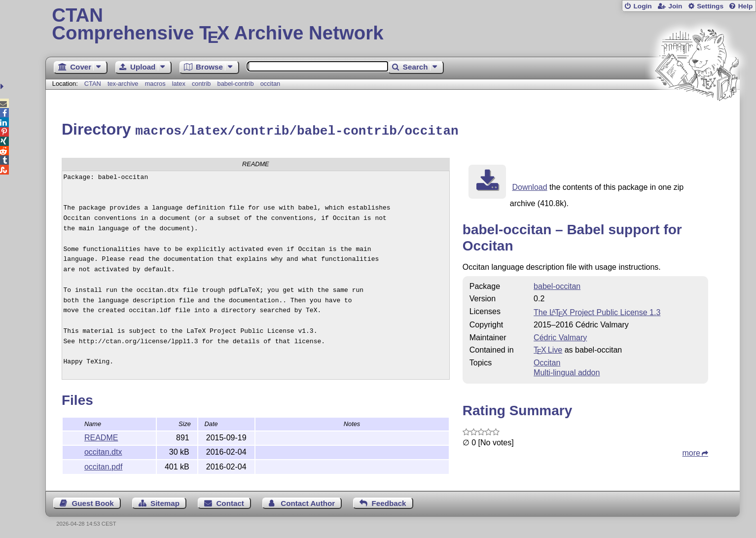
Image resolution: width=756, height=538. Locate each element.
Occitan (547, 361)
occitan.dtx (103, 450)
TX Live (548, 348)
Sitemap (165, 502)
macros (155, 84)
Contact (230, 502)
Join (675, 6)
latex (179, 84)
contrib (201, 84)
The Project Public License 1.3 (597, 311)
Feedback (389, 502)
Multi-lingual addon (567, 371)
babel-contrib (236, 84)
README (101, 436)
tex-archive (123, 84)
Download (529, 186)
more (691, 451)
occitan (270, 84)
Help (746, 6)
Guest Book (92, 502)
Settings (710, 6)
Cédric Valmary (560, 336)
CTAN (93, 84)
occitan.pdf (103, 465)
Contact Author (308, 502)
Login (642, 6)
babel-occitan (557, 285)
